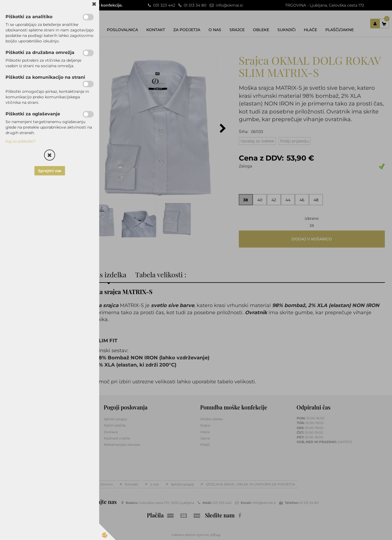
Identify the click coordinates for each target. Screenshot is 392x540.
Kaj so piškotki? (21, 141)
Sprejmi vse (50, 171)
